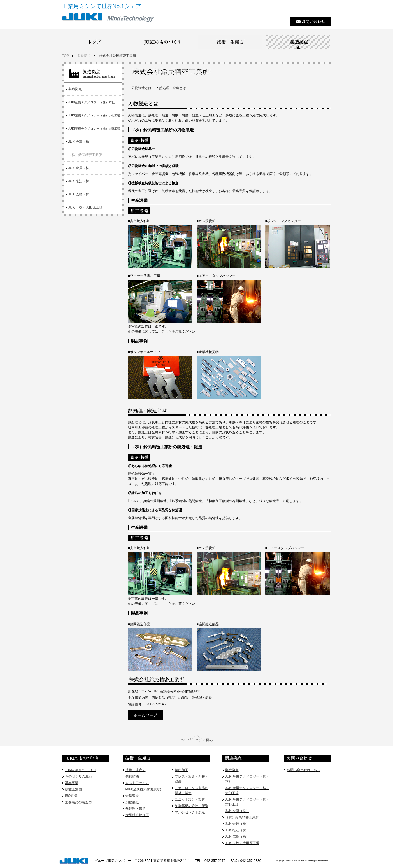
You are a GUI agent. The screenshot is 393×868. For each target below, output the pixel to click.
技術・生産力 (136, 770)
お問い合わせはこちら (304, 770)
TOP (66, 56)
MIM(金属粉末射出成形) (143, 789)
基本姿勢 (72, 783)
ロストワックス (137, 783)
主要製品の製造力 (78, 802)
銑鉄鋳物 (132, 776)
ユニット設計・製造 (190, 799)
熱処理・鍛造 (136, 809)
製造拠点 (84, 56)
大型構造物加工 (137, 815)
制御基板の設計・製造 (192, 806)
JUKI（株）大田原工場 (85, 207)
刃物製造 (132, 802)
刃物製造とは (141, 88)
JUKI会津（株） (80, 142)
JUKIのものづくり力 (80, 770)
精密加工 (182, 770)
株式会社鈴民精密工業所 (118, 56)
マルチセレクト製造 (190, 812)
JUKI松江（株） (80, 181)
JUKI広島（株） (80, 194)
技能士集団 (73, 789)
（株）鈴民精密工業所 (85, 155)
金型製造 (132, 796)
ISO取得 (71, 796)
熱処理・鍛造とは (173, 88)
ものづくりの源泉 (78, 776)
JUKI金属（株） (80, 168)
